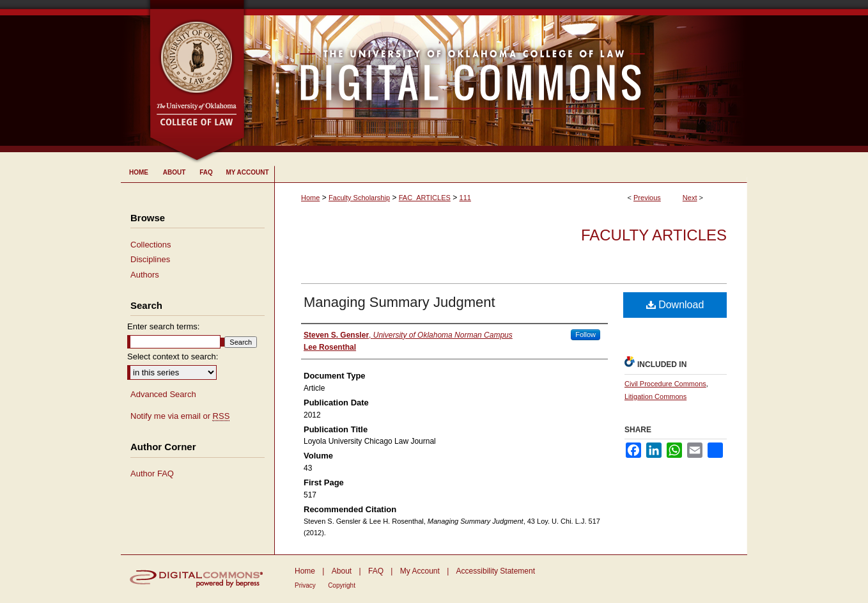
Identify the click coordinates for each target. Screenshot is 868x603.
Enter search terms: (163, 326)
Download (675, 305)
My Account (420, 571)
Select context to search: (173, 356)
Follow (585, 334)
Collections (151, 245)
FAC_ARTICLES (425, 198)
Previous (647, 198)
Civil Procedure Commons (665, 384)
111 (465, 198)
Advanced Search (163, 394)
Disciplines (150, 259)
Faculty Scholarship (359, 198)
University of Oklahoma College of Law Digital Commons (496, 76)
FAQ (376, 571)
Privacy (305, 585)
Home (310, 198)
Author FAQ (152, 474)
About (342, 571)
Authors (145, 275)
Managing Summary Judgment (399, 302)
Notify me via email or (180, 416)
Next (690, 198)
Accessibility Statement (496, 571)
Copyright (342, 585)
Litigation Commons (655, 396)
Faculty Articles (654, 235)
